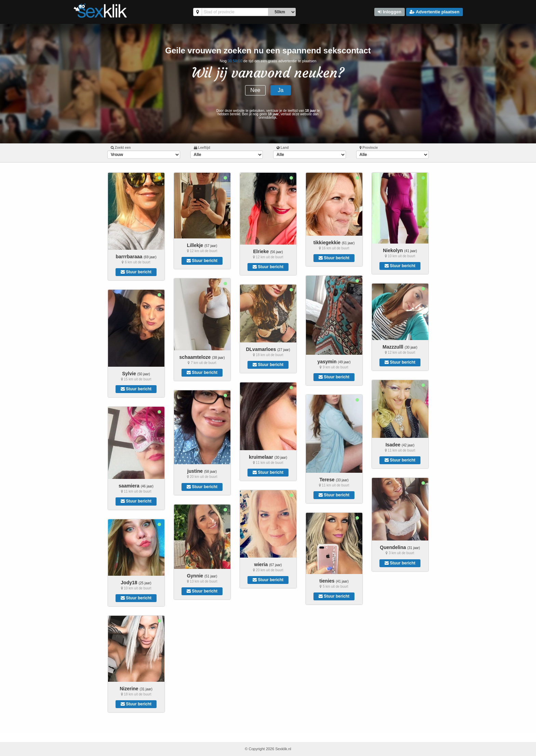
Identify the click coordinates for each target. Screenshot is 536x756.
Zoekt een (121, 148)
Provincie (369, 148)
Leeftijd (202, 148)
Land (283, 148)
